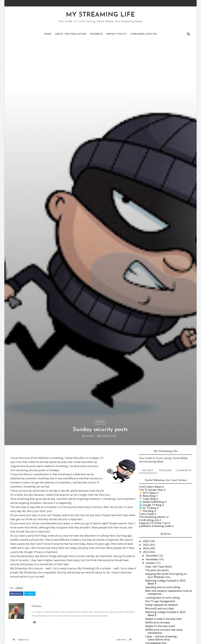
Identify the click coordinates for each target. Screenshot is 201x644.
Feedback (97, 34)
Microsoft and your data (159, 636)
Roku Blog (149, 523)
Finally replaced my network (162, 632)
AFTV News (149, 520)
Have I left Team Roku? (159, 594)
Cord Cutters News (150, 514)
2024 (146, 576)
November (152, 587)
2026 (146, 569)
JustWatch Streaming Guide (155, 554)
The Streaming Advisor (152, 545)
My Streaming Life (101, 15)
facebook (16, 621)
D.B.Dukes (90, 463)
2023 (146, 580)
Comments (183, 498)
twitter (30, 621)
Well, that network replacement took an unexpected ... (169, 620)
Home (48, 34)
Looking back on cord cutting (162, 625)
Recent (148, 498)
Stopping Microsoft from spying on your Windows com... (166, 603)
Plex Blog (148, 538)
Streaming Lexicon (144, 34)
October (151, 591)
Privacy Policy (117, 34)
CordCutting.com (149, 548)
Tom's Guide (146, 541)
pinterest (43, 621)
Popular (166, 498)
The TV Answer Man (151, 517)
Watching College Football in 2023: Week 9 (165, 610)
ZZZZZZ (100, 449)
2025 (146, 572)
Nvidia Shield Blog (153, 529)
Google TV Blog (152, 532)
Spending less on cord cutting (163, 615)
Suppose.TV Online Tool (153, 551)
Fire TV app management (160, 629)
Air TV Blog (149, 535)
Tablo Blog (149, 526)
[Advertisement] (100, 62)
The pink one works (157, 598)
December (152, 583)
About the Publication (71, 34)
